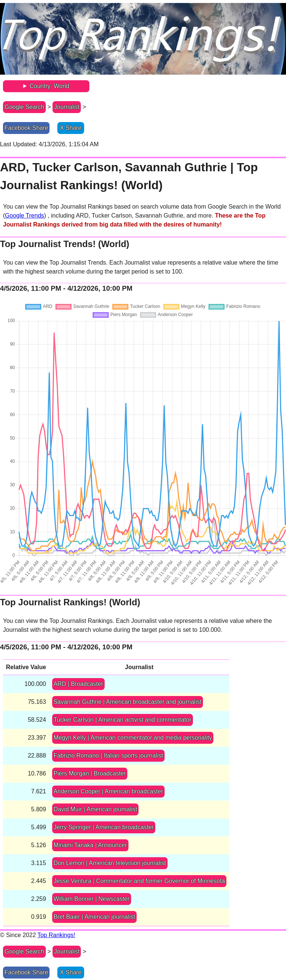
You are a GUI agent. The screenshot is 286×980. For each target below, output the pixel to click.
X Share (71, 128)
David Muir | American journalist (96, 809)
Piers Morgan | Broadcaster (90, 773)
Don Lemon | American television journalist (110, 863)
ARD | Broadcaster (78, 684)
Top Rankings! (56, 935)
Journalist (67, 107)
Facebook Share (26, 128)
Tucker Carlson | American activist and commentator (123, 720)
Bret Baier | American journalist (94, 917)
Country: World (49, 86)
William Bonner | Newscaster (92, 899)
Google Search (24, 107)
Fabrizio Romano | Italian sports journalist (108, 756)
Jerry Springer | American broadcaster (104, 827)
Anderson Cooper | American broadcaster (108, 791)
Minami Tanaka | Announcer (90, 845)
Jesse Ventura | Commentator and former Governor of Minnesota (139, 881)
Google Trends (24, 216)
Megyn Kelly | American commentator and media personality (133, 738)
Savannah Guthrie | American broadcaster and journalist (128, 702)
